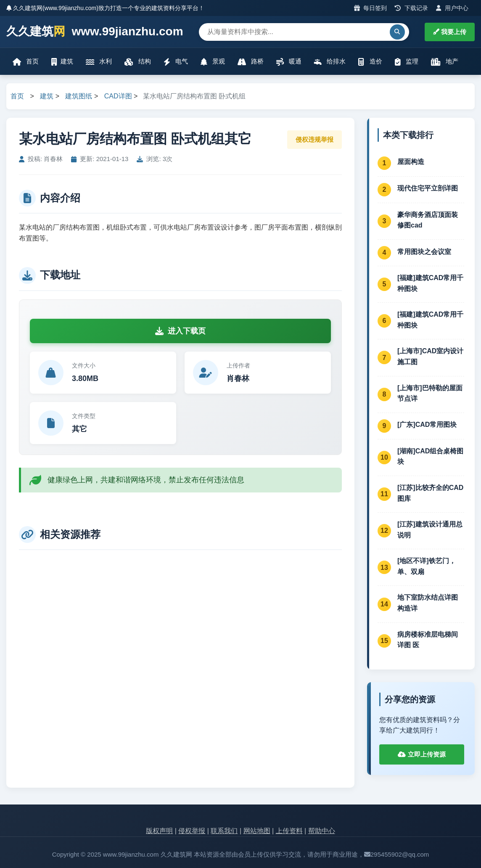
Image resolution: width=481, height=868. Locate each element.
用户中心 (452, 8)
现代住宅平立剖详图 (428, 188)
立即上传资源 (422, 754)
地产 (445, 62)
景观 (213, 62)
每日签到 (371, 8)
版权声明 (159, 831)
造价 (370, 62)
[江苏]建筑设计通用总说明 (430, 530)
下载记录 (411, 8)
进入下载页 (180, 331)
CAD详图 (118, 96)
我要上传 (450, 32)
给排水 (330, 62)
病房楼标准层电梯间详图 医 (428, 640)
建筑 (62, 62)
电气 (176, 62)
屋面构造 (411, 162)
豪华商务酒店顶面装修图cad (428, 220)
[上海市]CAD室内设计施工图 (430, 356)
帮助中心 (322, 831)
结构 (137, 62)
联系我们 (224, 831)
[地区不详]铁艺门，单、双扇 (427, 566)
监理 (407, 62)
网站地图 (257, 831)
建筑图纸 (79, 96)
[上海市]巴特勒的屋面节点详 (430, 393)
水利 (99, 62)
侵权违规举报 (314, 139)
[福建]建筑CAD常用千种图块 (430, 283)
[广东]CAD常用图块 (427, 425)
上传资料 (289, 831)
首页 (26, 62)
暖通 (289, 62)
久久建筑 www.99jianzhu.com (95, 32)
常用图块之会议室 (424, 252)
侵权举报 (192, 831)
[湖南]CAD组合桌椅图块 (430, 456)
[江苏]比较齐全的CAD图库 (430, 493)
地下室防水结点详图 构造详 (428, 603)
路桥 (251, 62)
